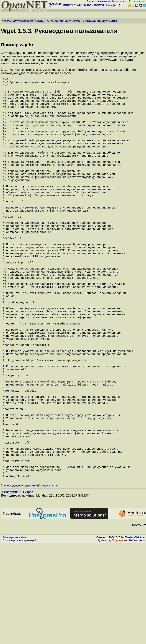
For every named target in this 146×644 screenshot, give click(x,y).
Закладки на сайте (14, 637)
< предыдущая (11, 585)
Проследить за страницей (19, 640)
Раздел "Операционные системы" (59, 21)
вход (109, 1)
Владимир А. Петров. (19, 592)
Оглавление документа (101, 21)
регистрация (119, 1)
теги (116, 5)
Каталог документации (17, 21)
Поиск (109, 5)
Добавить (104, 640)
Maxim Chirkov (135, 637)
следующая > (48, 585)
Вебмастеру (137, 640)
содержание (30, 585)
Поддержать (120, 640)
